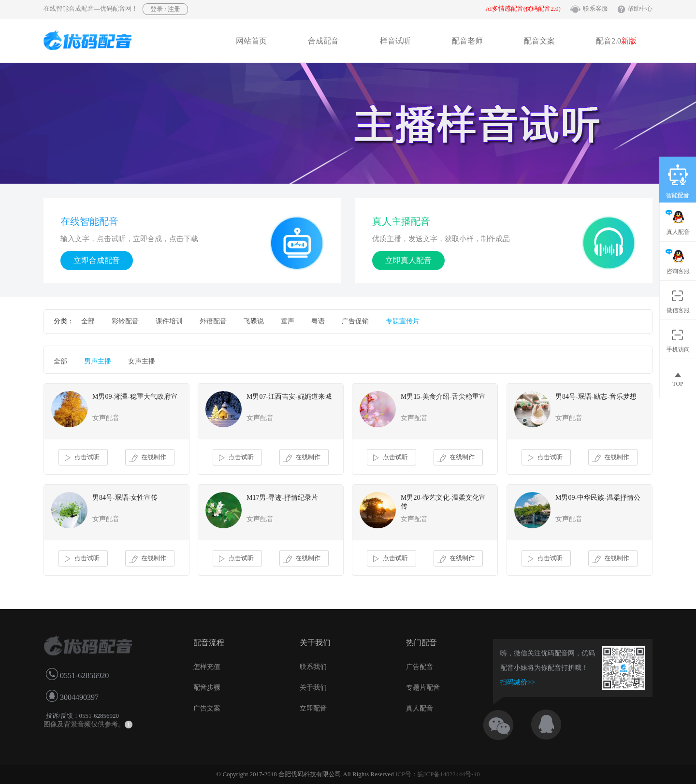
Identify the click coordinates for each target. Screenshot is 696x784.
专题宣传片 (403, 321)
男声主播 (98, 361)
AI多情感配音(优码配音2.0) (523, 8)
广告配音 (420, 667)
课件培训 (169, 321)
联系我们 (313, 667)
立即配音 (313, 708)
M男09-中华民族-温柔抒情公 (598, 498)
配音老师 (467, 41)
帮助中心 (640, 8)
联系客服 (595, 8)
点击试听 (81, 458)
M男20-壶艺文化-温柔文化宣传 (443, 502)
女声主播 (142, 361)
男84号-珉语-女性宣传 (125, 498)
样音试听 (395, 41)
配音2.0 (616, 41)
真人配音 (420, 708)
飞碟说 (254, 321)
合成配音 (323, 41)
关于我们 (313, 688)
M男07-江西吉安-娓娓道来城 (289, 397)
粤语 (318, 321)
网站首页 (251, 41)
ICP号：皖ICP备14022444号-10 (438, 774)
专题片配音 (423, 688)
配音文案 (539, 41)
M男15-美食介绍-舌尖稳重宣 (443, 397)
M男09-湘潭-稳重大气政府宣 (135, 397)
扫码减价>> (518, 682)
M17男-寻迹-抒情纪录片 (282, 498)
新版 (629, 41)
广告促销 (355, 321)
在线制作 (148, 458)
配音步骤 (207, 688)
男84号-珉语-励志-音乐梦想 (596, 397)
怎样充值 (207, 667)
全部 (88, 321)
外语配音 (213, 321)
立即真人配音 (408, 260)
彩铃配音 (125, 321)
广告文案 (207, 708)
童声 (288, 321)
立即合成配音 (97, 260)
